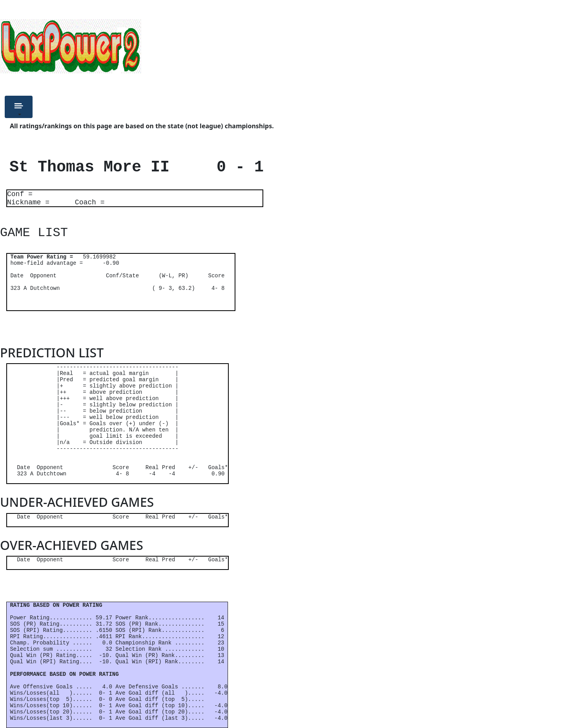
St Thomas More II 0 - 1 (132, 167)
